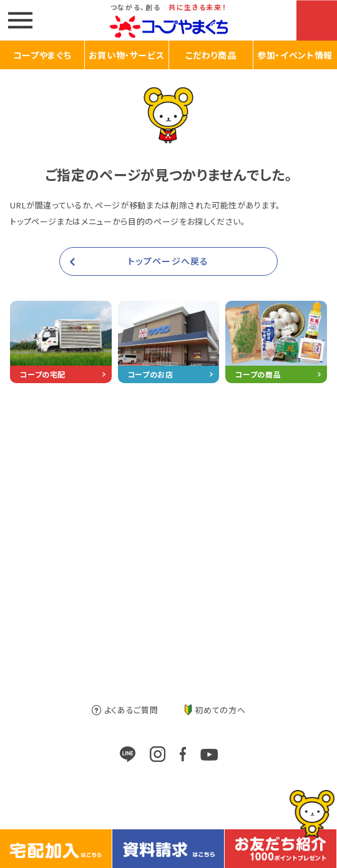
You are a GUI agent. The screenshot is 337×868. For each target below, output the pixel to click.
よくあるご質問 (125, 710)
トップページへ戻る (168, 261)
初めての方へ (215, 710)
